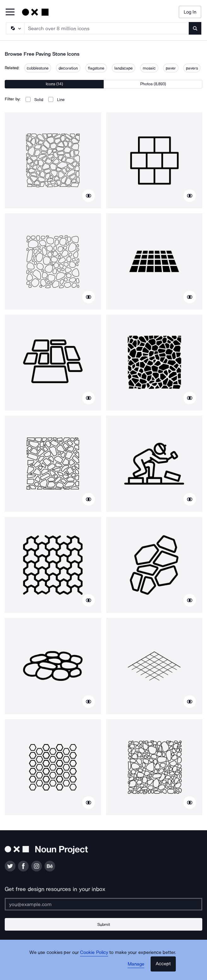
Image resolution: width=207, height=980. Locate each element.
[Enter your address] (103, 904)
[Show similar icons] (89, 196)
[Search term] (107, 28)
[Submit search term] (195, 28)
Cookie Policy (94, 952)
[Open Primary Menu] (10, 12)
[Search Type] (15, 28)
